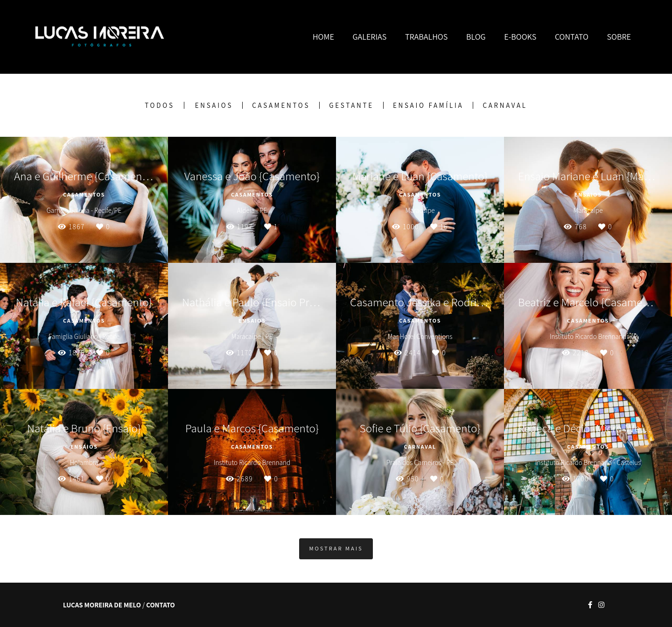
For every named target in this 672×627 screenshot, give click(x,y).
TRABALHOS (426, 37)
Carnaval (505, 105)
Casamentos (281, 105)
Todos (159, 105)
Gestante (351, 105)
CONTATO (572, 37)
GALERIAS (370, 37)
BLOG (476, 37)
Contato (161, 605)
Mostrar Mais (336, 548)
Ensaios (214, 105)
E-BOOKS (520, 37)
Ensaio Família (428, 105)
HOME (323, 37)
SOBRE (619, 37)
